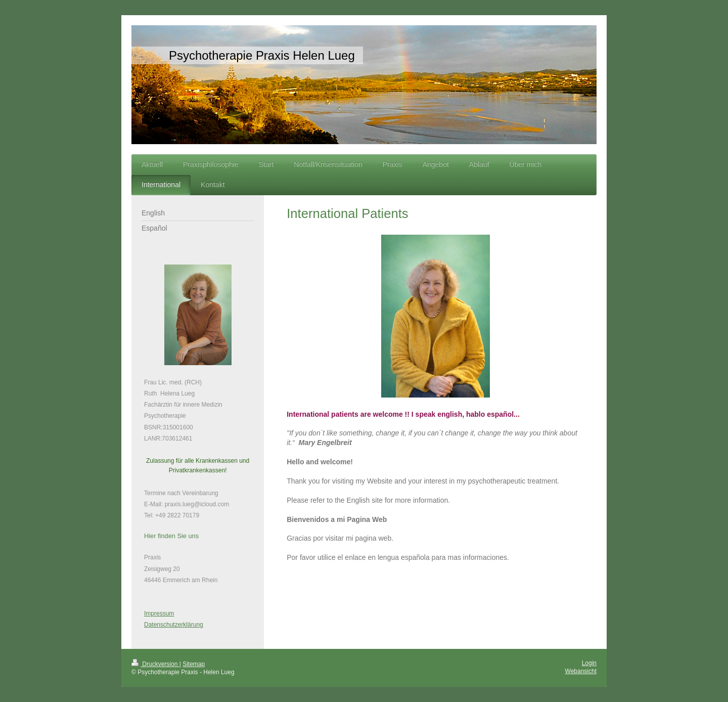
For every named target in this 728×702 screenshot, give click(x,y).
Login (589, 663)
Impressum (159, 613)
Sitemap (194, 664)
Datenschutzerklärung (174, 625)
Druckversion (155, 664)
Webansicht (581, 671)
